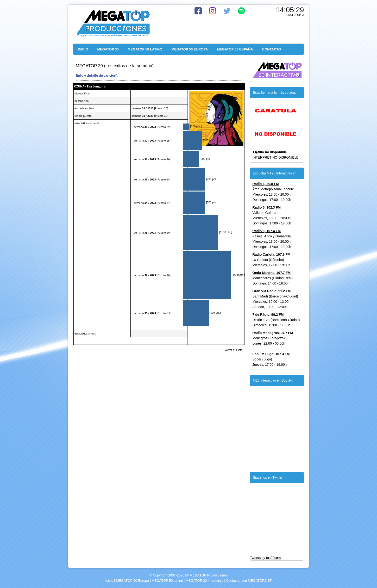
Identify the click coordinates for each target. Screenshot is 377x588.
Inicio (109, 581)
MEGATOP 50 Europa (132, 581)
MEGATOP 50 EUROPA (190, 49)
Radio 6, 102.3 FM (267, 207)
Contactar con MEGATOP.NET (249, 581)
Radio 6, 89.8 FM (266, 184)
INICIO (83, 49)
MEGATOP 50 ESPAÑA (235, 49)
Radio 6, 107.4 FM (267, 231)
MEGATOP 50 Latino (167, 581)
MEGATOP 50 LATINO (145, 49)
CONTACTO (271, 49)
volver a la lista (234, 350)
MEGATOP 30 (108, 49)
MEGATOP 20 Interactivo (204, 581)
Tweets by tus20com (265, 558)
